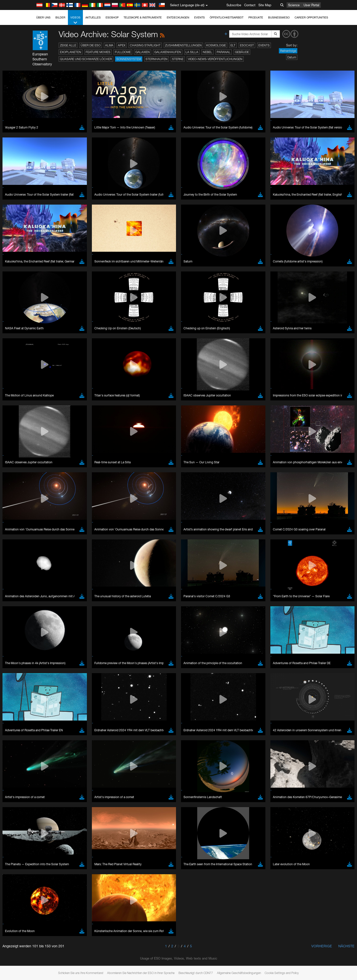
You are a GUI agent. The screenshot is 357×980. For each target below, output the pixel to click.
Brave (55, 669)
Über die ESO (91, 45)
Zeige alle (68, 45)
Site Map (265, 5)
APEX (122, 45)
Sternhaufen (157, 59)
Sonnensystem (129, 59)
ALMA (109, 45)
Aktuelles (93, 17)
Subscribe (234, 5)
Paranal (224, 52)
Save (52, 761)
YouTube (47, 582)
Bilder (60, 17)
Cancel (76, 761)
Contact (250, 5)
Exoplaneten (71, 52)
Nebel (207, 52)
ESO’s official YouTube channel (153, 582)
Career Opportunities (311, 17)
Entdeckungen (178, 17)
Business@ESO (279, 17)
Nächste (346, 946)
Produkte (256, 17)
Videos (75, 20)
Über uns (43, 17)
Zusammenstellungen (183, 45)
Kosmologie (216, 45)
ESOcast (247, 45)
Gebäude (242, 52)
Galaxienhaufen (168, 52)
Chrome (56, 674)
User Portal (311, 5)
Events (199, 17)
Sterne (178, 59)
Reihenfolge (288, 51)
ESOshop (112, 17)
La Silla (192, 52)
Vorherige (322, 946)
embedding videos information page (81, 591)
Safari (55, 688)
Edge (54, 678)
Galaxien (143, 52)
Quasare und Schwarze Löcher (86, 59)
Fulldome (123, 52)
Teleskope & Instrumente (143, 17)
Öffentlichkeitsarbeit (227, 17)
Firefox (55, 683)
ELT (233, 45)
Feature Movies (98, 52)
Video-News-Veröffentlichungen (215, 59)
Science (294, 5)
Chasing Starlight (145, 45)
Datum (292, 57)
